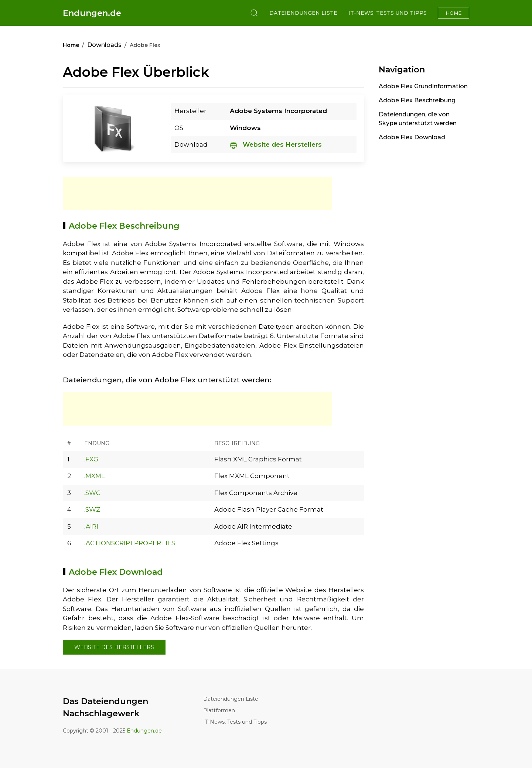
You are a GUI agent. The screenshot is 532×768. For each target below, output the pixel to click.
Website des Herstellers (276, 144)
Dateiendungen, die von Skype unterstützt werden (418, 119)
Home (453, 13)
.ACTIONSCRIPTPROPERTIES (130, 543)
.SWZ (92, 509)
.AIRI (91, 526)
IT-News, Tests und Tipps (388, 13)
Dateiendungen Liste (303, 13)
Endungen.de (92, 13)
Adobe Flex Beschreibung (417, 100)
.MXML (95, 476)
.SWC (92, 493)
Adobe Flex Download (412, 137)
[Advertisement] (197, 194)
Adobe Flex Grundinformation (423, 86)
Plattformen (219, 710)
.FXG (91, 459)
